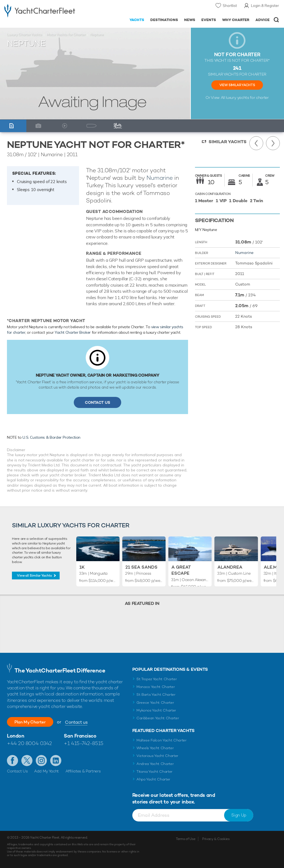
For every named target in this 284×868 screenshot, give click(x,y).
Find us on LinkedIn (56, 761)
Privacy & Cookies (216, 839)
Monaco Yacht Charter (156, 687)
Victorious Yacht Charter (157, 756)
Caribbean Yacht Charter (158, 718)
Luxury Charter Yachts (24, 35)
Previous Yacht (256, 143)
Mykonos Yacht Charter (156, 710)
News (190, 20)
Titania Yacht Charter (154, 771)
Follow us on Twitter (27, 761)
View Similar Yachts (237, 85)
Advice (263, 20)
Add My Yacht (46, 771)
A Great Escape (181, 570)
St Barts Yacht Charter (156, 694)
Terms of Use (186, 839)
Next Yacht (273, 143)
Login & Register (265, 6)
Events (209, 20)
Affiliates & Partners (83, 771)
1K (82, 567)
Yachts (137, 20)
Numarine (159, 178)
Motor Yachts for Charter (66, 35)
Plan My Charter (33, 722)
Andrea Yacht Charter (155, 764)
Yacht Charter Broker (73, 332)
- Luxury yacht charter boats (40, 10)
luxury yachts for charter (247, 97)
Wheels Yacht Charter (155, 748)
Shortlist (230, 6)
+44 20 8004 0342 (29, 743)
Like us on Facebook (12, 761)
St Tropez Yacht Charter (157, 679)
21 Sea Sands (141, 567)
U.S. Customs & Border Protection (51, 437)
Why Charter (236, 20)
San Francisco (80, 736)
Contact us (83, 722)
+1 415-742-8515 (83, 743)
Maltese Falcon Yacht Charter (162, 740)
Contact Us (97, 402)
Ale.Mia (273, 567)
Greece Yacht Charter (155, 703)
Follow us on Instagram (41, 761)
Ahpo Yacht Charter (153, 779)
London (16, 736)
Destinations (164, 20)
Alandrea (230, 567)
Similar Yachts (228, 142)
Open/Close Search (276, 20)
